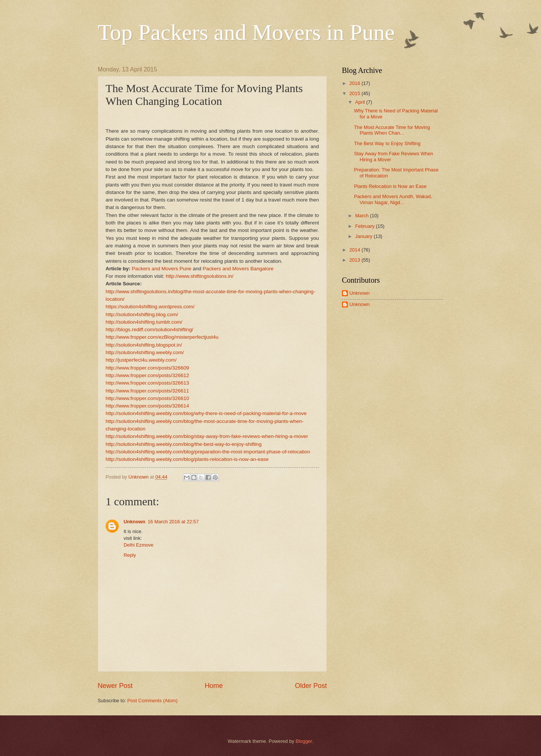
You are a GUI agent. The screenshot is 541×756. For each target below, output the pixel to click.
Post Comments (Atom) (153, 701)
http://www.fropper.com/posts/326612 (147, 375)
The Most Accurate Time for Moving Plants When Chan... (392, 130)
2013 (355, 260)
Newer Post (115, 686)
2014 (355, 250)
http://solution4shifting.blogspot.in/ (144, 345)
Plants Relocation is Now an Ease (390, 186)
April (360, 102)
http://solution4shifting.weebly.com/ (145, 352)
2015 (355, 93)
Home (214, 686)
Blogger (304, 741)
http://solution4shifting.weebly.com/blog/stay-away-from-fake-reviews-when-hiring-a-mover (207, 436)
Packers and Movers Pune (162, 269)
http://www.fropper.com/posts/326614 (147, 406)
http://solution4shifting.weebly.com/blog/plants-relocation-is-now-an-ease (187, 459)
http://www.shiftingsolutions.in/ (199, 276)
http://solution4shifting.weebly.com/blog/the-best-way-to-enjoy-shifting (184, 444)
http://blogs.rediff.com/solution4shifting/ (149, 330)
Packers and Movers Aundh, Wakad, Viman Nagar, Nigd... (393, 199)
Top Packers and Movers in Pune (246, 32)
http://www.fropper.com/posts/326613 (147, 383)
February (365, 226)
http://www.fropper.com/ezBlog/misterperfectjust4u (162, 337)
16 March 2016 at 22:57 (173, 522)
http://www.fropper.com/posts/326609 (147, 368)
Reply (130, 555)
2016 (355, 83)
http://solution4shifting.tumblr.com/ (144, 322)
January (364, 236)
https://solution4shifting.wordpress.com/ (150, 307)
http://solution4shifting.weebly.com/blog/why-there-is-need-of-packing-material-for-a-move (206, 413)
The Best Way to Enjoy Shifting (387, 143)
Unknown (134, 522)
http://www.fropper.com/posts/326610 (147, 398)
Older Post (311, 686)
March (362, 216)
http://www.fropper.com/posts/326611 (147, 391)
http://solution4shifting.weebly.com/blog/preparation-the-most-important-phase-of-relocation (208, 452)
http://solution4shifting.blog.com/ (142, 314)
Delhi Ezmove (138, 545)
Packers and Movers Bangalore (238, 269)
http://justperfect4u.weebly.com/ (141, 360)
